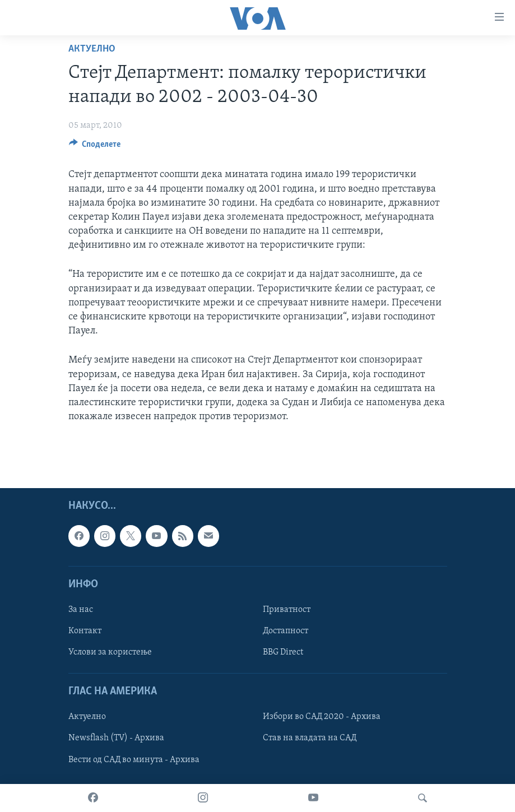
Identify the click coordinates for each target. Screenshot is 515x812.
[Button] (95, 147)
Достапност (286, 631)
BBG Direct (283, 652)
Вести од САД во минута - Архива (134, 760)
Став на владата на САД (310, 739)
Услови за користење (110, 652)
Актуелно (92, 49)
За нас (81, 610)
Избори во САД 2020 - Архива (322, 717)
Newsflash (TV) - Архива (116, 739)
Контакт (85, 631)
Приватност (287, 610)
